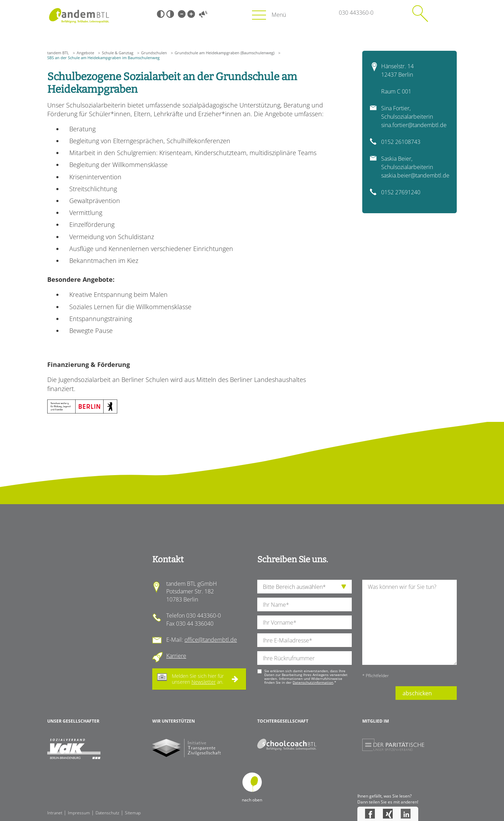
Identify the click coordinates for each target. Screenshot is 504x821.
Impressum (79, 813)
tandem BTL (58, 53)
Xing (388, 814)
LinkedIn (406, 814)
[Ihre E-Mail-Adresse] (304, 640)
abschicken (417, 693)
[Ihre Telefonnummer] (304, 658)
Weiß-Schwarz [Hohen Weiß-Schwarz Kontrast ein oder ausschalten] (170, 14)
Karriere (176, 656)
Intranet (55, 813)
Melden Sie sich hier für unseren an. (198, 679)
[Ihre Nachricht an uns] (409, 622)
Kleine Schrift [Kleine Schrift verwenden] (182, 14)
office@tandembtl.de (211, 640)
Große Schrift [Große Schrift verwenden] (191, 14)
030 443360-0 (356, 13)
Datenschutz (107, 813)
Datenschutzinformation (313, 682)
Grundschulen (154, 53)
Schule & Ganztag (118, 53)
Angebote (85, 53)
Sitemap (133, 813)
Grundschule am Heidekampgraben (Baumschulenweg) (225, 53)
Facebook (370, 814)
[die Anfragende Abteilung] (304, 587)
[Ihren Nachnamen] (304, 604)
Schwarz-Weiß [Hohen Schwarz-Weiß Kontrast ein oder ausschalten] (161, 14)
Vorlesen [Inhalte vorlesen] (203, 14)
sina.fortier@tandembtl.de (414, 125)
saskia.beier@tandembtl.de (415, 175)
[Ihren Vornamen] (304, 622)
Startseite (79, 16)
